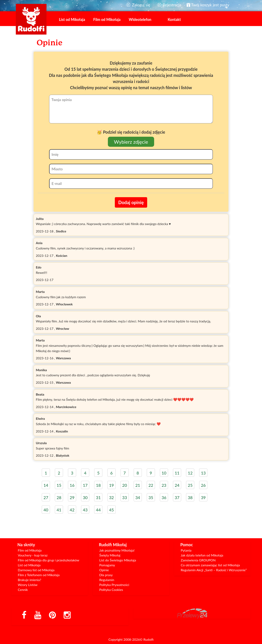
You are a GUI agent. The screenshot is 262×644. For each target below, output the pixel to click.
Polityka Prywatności (114, 585)
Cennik (23, 590)
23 (164, 485)
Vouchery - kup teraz (33, 555)
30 (85, 497)
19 (111, 485)
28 (59, 497)
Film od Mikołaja (107, 19)
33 (125, 497)
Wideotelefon (140, 19)
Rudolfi (149, 639)
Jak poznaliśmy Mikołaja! (117, 550)
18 (98, 485)
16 (72, 485)
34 (138, 497)
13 (203, 473)
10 (164, 473)
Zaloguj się (138, 5)
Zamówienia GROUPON (198, 560)
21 (138, 485)
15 (59, 485)
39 (203, 497)
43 (85, 510)
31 (98, 497)
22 (151, 485)
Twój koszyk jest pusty (208, 5)
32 (111, 497)
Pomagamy (107, 565)
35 (151, 497)
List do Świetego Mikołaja (118, 560)
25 (190, 485)
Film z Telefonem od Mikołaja (39, 575)
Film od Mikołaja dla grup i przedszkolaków (49, 560)
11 (177, 473)
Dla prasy (106, 575)
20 (125, 485)
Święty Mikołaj (110, 555)
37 (177, 497)
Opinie (104, 570)
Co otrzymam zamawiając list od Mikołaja (210, 565)
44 (98, 510)
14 (46, 485)
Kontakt (174, 19)
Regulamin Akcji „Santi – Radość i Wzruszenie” (214, 570)
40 (46, 510)
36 (164, 497)
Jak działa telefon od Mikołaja (202, 555)
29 (72, 497)
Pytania (186, 550)
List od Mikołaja (72, 19)
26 (203, 485)
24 (177, 485)
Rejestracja (169, 5)
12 (190, 473)
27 (46, 497)
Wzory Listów (28, 585)
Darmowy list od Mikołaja (36, 570)
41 (59, 510)
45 (111, 510)
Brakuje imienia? (29, 580)
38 (190, 497)
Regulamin (107, 580)
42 (72, 510)
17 (85, 485)
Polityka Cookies (111, 590)
